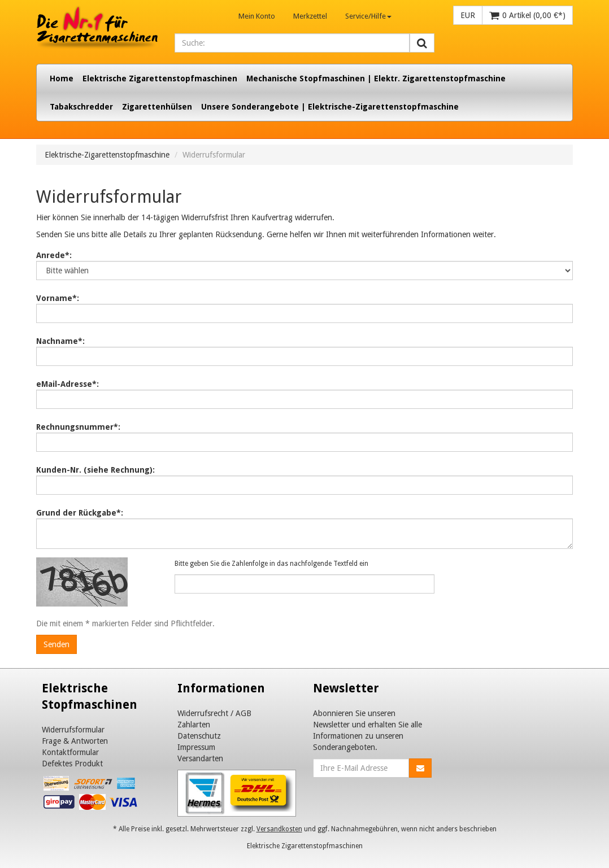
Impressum (196, 747)
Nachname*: (60, 341)
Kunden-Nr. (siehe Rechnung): (95, 470)
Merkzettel (310, 16)
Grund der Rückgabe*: (80, 513)
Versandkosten (279, 829)
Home (62, 78)
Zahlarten (194, 725)
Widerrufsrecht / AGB (214, 713)
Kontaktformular (70, 752)
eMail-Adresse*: (68, 384)
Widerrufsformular (73, 730)
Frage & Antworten (75, 741)
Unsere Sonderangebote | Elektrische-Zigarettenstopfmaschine (330, 107)
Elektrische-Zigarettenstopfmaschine (107, 155)
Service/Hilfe (368, 16)
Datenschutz (199, 736)
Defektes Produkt (72, 764)
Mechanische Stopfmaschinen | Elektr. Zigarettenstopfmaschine (376, 78)
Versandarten (200, 758)
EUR (468, 15)
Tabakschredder (81, 107)
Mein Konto (257, 16)
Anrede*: (54, 255)
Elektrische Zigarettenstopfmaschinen (160, 78)
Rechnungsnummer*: (78, 427)
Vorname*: (58, 298)
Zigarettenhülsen (157, 107)
